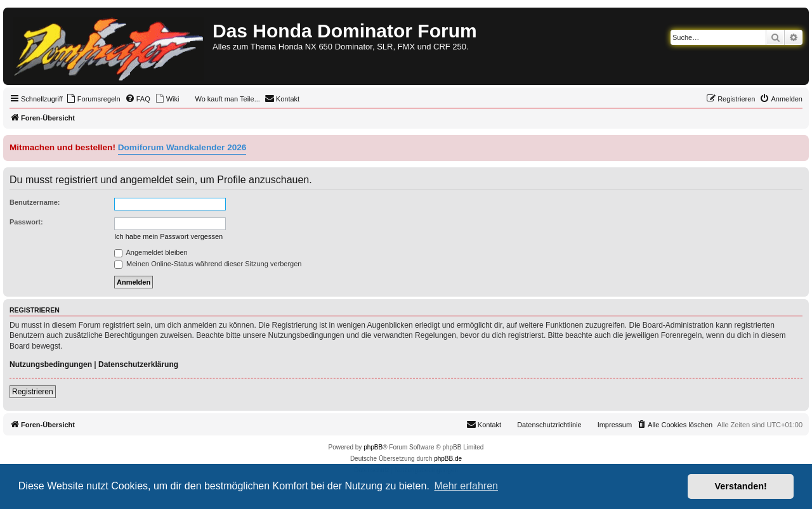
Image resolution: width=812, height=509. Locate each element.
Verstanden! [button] (741, 486)
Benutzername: (35, 202)
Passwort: (26, 222)
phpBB (373, 447)
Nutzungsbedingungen (51, 364)
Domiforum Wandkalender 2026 (182, 147)
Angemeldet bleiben (151, 252)
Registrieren (33, 392)
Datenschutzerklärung (138, 364)
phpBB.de (448, 459)
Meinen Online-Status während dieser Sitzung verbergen (208, 264)
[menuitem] (93, 99)
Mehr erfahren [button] (466, 486)
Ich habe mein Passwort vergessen (168, 236)
